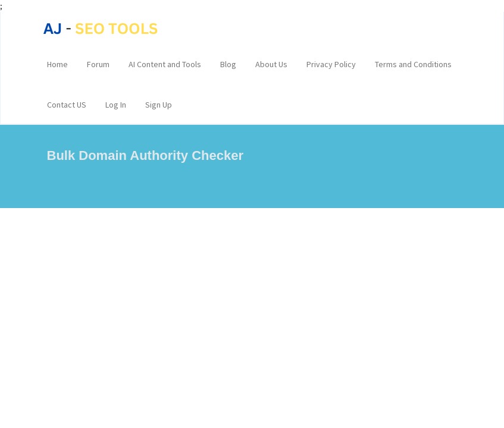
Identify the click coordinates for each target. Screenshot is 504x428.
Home (57, 64)
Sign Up (159, 105)
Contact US (67, 105)
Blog (228, 64)
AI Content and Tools (165, 64)
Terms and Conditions (413, 64)
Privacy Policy (331, 64)
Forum (98, 64)
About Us (271, 64)
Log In (116, 105)
